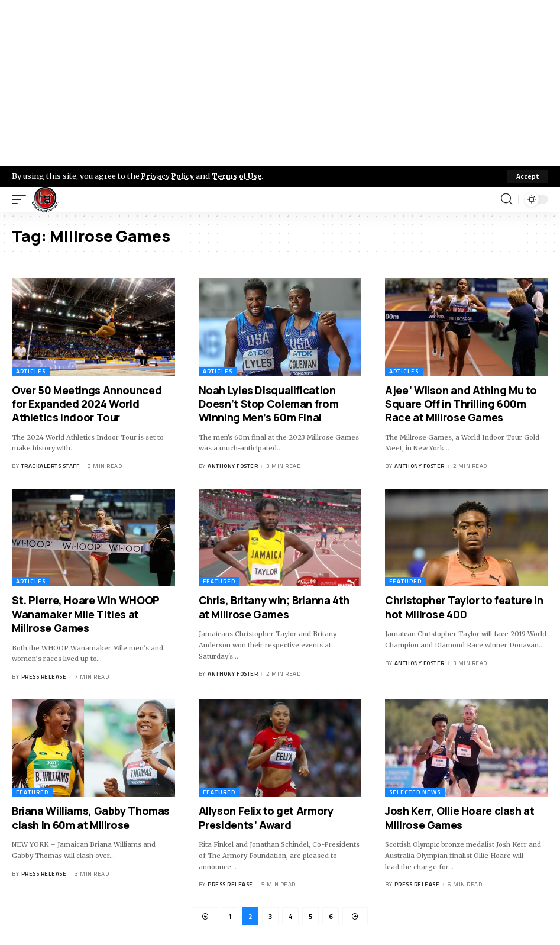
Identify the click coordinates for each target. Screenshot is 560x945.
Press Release (44, 677)
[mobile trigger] (22, 199)
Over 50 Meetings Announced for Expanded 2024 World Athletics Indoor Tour (87, 404)
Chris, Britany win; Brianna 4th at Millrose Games (274, 607)
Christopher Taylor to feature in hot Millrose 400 (464, 607)
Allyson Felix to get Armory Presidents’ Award (266, 818)
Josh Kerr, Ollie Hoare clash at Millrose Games (459, 818)
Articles (31, 371)
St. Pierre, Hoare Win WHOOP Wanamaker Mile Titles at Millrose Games (86, 615)
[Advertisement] (280, 83)
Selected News (415, 793)
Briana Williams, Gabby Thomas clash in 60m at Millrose (91, 818)
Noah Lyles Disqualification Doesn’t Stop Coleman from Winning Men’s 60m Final (269, 404)
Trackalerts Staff (51, 466)
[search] (506, 199)
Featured (219, 582)
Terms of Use (240, 176)
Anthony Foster (233, 466)
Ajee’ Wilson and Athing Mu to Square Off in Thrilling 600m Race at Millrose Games (461, 404)
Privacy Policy (169, 176)
